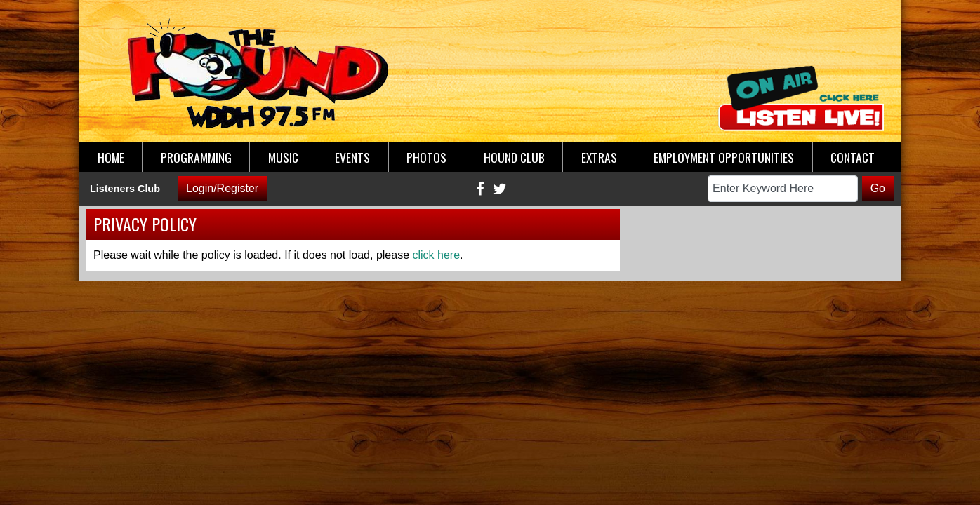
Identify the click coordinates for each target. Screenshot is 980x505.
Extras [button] (599, 157)
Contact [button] (853, 157)
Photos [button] (426, 157)
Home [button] (111, 157)
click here (437, 255)
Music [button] (283, 157)
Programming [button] (196, 157)
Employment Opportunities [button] (724, 157)
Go (878, 188)
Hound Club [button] (514, 157)
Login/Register (222, 188)
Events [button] (352, 157)
